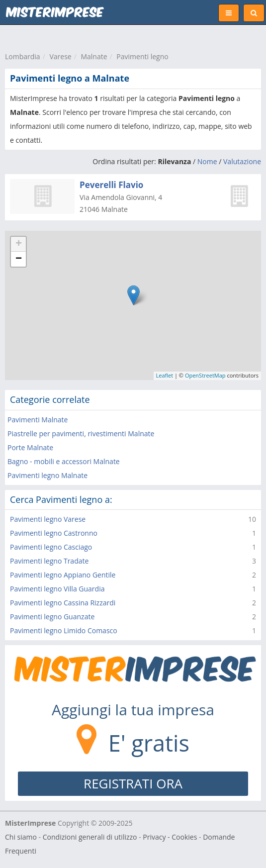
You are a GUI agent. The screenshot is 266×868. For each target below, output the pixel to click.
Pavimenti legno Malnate (47, 475)
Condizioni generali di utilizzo (90, 837)
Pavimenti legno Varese (48, 519)
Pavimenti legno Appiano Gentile (63, 575)
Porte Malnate (30, 447)
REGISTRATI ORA (133, 783)
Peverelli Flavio (111, 185)
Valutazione (242, 161)
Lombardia (23, 56)
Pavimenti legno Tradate (49, 561)
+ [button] (19, 244)
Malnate (94, 56)
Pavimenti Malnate (38, 420)
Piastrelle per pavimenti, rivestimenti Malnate (81, 434)
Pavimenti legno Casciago (51, 547)
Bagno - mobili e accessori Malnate (64, 461)
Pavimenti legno (142, 56)
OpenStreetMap (205, 375)
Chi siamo (21, 837)
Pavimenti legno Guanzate (52, 617)
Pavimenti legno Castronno (54, 533)
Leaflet (165, 375)
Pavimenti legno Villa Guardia (57, 589)
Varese (60, 56)
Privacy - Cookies (170, 837)
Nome (207, 161)
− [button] (19, 259)
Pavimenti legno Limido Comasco (64, 630)
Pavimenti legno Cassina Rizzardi (63, 603)
